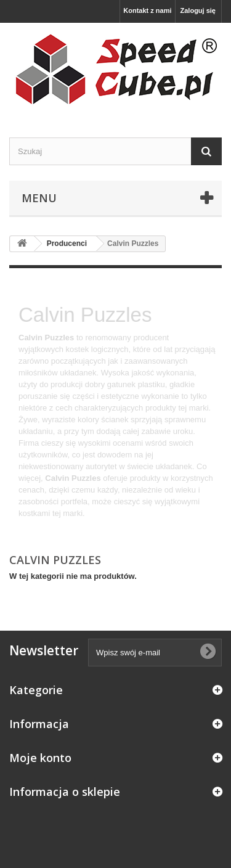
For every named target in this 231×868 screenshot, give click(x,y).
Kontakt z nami (147, 10)
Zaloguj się (198, 10)
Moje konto (40, 758)
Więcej (30, 525)
